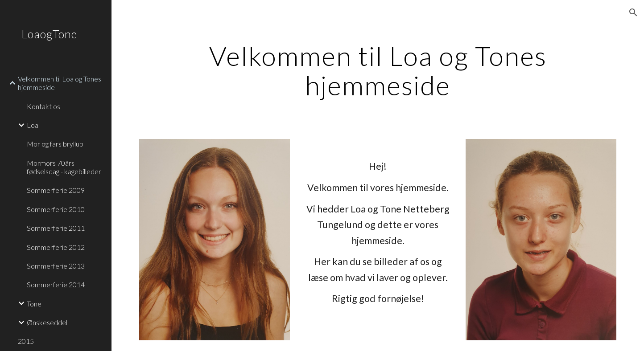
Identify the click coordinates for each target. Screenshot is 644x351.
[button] (633, 12)
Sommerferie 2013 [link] (56, 266)
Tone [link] (34, 304)
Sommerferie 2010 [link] (56, 209)
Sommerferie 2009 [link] (56, 190)
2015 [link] (26, 341)
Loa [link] (33, 125)
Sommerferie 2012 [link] (56, 247)
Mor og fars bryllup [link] (55, 144)
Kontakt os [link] (43, 106)
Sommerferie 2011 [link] (56, 228)
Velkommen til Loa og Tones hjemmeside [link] (60, 83)
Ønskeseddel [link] (47, 322)
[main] (378, 70)
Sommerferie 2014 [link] (56, 284)
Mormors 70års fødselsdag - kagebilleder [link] (64, 167)
